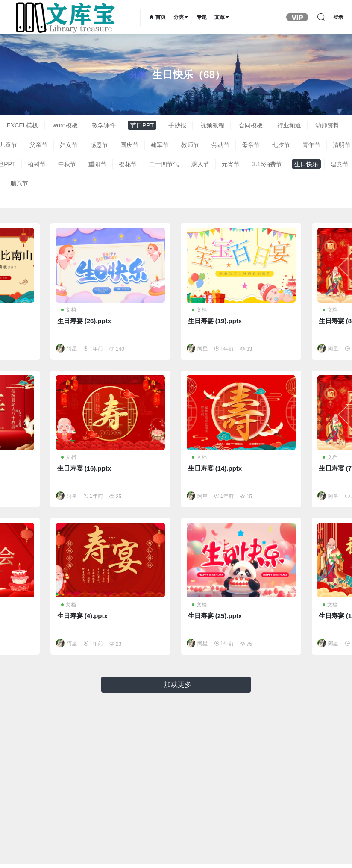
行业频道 (289, 125)
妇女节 (69, 145)
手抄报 (177, 125)
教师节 (190, 145)
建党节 (340, 164)
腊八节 (19, 183)
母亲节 (251, 145)
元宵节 (231, 164)
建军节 (160, 145)
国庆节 (129, 145)
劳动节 (220, 145)
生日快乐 (306, 164)
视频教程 (212, 125)
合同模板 (251, 125)
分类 (181, 17)
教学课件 (104, 125)
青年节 (311, 145)
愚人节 (200, 164)
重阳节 (97, 164)
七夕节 (281, 145)
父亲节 (38, 145)
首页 (157, 17)
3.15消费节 (267, 164)
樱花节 (128, 164)
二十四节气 (164, 164)
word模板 (65, 125)
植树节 (37, 164)
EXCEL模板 (23, 125)
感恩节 (99, 145)
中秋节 (67, 164)
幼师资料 (327, 125)
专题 (202, 17)
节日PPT (142, 125)
